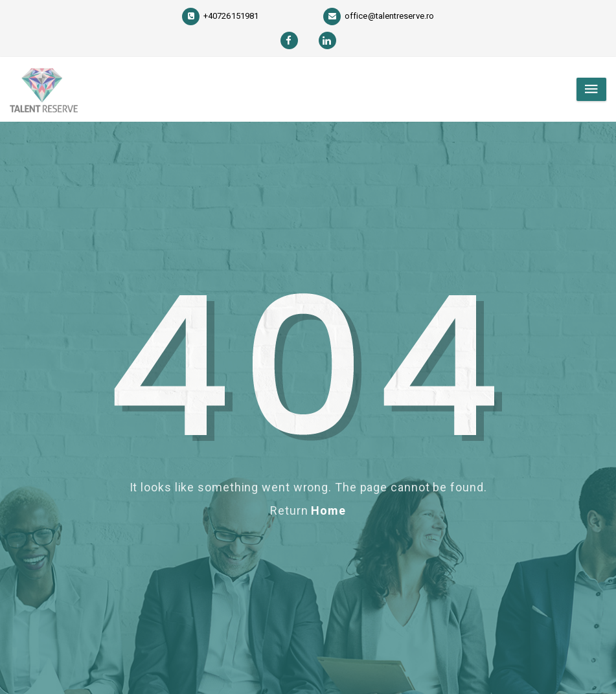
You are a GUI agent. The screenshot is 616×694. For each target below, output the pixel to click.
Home (328, 510)
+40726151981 (220, 16)
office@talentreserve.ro (379, 16)
